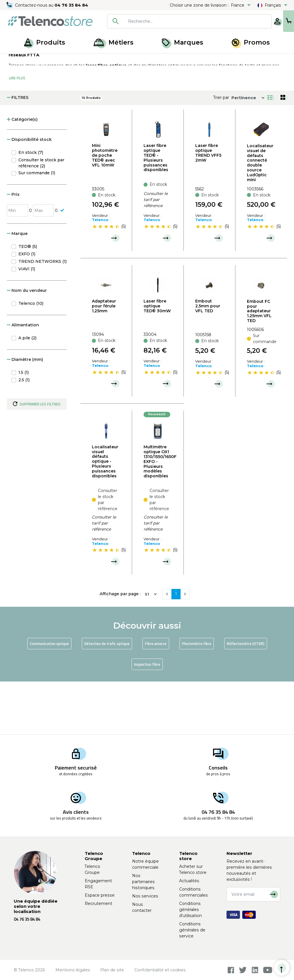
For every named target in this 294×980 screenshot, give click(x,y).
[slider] (106, 280)
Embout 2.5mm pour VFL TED (208, 359)
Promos (251, 42)
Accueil (16, 60)
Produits (45, 42)
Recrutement (98, 904)
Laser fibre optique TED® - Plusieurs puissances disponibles (156, 211)
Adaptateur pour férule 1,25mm (104, 359)
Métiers (114, 42)
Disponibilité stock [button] (29, 193)
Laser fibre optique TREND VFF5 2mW (208, 206)
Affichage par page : (120, 647)
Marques (183, 42)
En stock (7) (31, 206)
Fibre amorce (156, 697)
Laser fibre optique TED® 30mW (157, 359)
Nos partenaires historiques (143, 882)
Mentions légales (73, 970)
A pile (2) (27, 391)
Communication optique (49, 697)
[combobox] (171, 21)
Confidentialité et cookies (160, 970)
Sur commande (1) (37, 226)
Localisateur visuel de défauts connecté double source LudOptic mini (260, 216)
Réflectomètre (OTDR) (246, 697)
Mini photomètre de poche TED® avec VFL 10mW (105, 208)
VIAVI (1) (27, 322)
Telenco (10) (31, 357)
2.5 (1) (24, 433)
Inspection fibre (147, 717)
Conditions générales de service (192, 930)
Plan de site (112, 970)
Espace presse (100, 895)
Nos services (145, 896)
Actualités (189, 881)
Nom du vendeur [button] (27, 344)
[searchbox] (179, 21)
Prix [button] (13, 248)
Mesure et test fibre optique (77, 60)
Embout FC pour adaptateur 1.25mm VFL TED (259, 364)
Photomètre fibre (197, 697)
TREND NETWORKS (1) (42, 315)
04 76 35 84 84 (72, 5)
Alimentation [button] (23, 378)
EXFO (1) (27, 307)
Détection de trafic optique (107, 697)
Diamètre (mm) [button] (25, 413)
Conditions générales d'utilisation (190, 910)
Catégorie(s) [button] (22, 173)
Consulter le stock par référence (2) (41, 216)
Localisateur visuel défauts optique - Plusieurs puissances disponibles (105, 515)
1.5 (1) (24, 426)
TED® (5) (28, 300)
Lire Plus (17, 131)
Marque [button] (17, 287)
